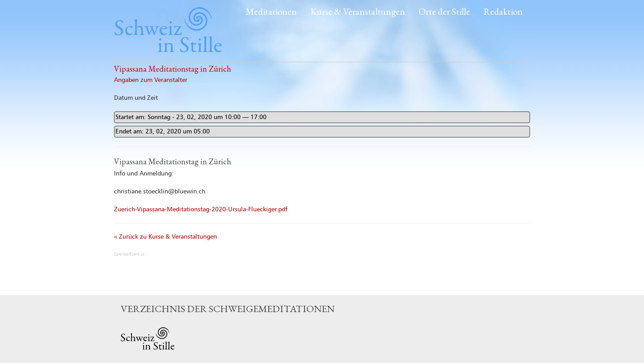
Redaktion (503, 11)
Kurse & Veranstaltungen (358, 11)
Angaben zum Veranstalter (151, 80)
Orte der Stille (444, 11)
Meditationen (271, 11)
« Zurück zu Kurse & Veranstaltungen (165, 237)
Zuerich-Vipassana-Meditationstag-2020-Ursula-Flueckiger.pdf (201, 210)
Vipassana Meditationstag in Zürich (173, 69)
